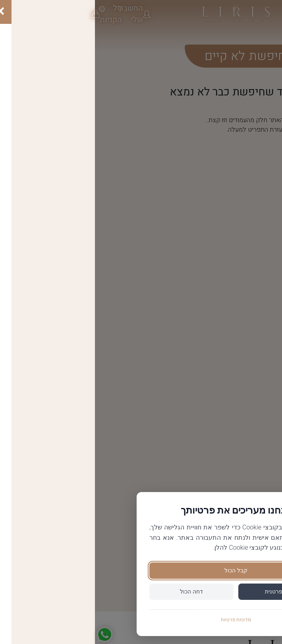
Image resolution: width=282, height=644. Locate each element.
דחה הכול (96, 591)
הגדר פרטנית (185, 591)
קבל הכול (141, 570)
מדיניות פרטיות (141, 620)
